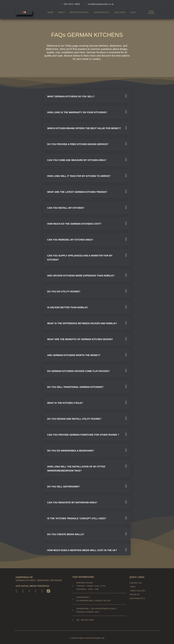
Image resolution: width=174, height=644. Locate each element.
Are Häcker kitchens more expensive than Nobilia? (81, 276)
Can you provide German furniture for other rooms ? (83, 435)
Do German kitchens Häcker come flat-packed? (78, 371)
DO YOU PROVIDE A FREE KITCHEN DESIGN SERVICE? (78, 144)
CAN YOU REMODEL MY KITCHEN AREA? (70, 240)
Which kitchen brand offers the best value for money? (84, 128)
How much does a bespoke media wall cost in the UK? (82, 550)
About (61, 12)
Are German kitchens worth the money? (74, 355)
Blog (133, 12)
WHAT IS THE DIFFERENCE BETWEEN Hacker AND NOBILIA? (82, 323)
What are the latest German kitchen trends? (77, 192)
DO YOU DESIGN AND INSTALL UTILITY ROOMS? (74, 419)
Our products (101, 12)
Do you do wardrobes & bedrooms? (71, 451)
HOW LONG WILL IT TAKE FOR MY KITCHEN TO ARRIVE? (79, 176)
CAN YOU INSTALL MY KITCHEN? (66, 208)
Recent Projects (79, 12)
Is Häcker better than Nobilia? (68, 307)
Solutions (120, 12)
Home (50, 12)
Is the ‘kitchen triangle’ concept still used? (77, 518)
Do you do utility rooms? (64, 292)
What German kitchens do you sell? (71, 97)
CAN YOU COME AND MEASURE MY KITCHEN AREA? (77, 160)
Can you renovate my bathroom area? (72, 503)
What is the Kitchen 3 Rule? (65, 403)
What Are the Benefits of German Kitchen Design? (80, 339)
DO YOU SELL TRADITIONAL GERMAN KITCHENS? (75, 387)
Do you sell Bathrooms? (63, 487)
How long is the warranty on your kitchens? (77, 112)
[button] (87, 96)
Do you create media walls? (66, 534)
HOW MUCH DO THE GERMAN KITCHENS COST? (74, 224)
